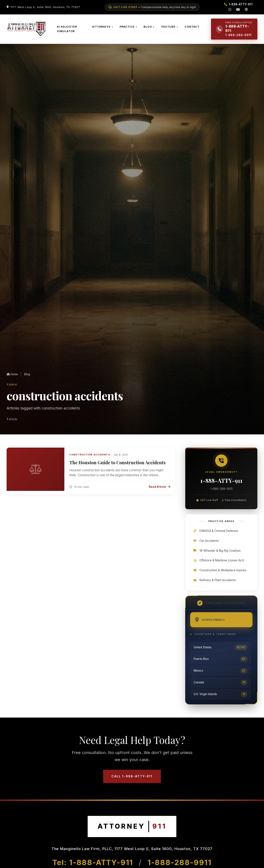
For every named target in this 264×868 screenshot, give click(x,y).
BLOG (148, 27)
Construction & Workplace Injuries (220, 570)
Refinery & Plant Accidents (214, 580)
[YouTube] (238, 9)
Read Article (160, 487)
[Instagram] (230, 9)
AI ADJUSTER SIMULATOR (67, 29)
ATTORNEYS (101, 27)
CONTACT (192, 27)
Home (12, 374)
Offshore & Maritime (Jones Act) (219, 560)
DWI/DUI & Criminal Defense (215, 531)
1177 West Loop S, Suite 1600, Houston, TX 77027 (45, 7)
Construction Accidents (90, 455)
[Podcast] (246, 9)
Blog (27, 374)
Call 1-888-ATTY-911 (132, 776)
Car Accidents (206, 541)
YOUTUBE (168, 27)
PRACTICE (127, 27)
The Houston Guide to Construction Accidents (117, 462)
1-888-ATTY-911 (221, 480)
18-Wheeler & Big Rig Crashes (217, 551)
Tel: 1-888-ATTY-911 (94, 862)
